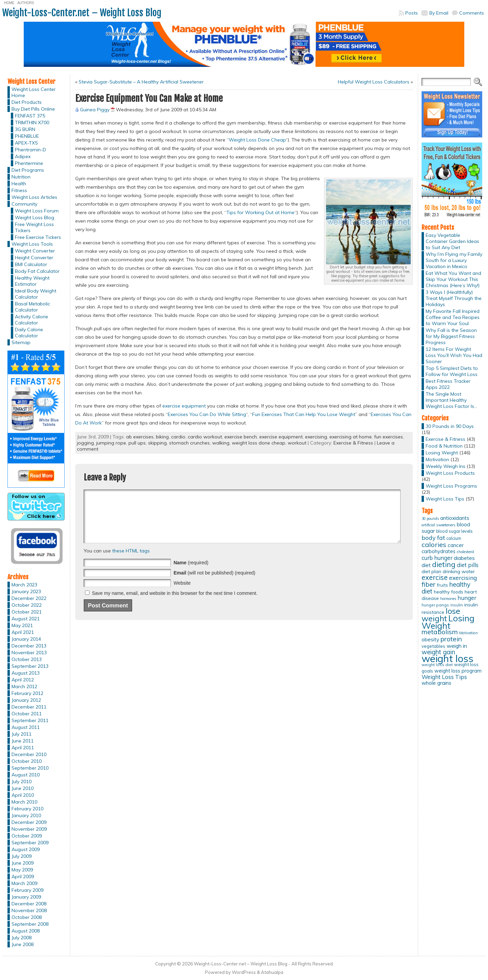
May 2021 (22, 625)
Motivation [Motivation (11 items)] (469, 633)
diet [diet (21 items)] (426, 565)
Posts (412, 13)
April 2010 (23, 795)
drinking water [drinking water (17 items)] (459, 571)
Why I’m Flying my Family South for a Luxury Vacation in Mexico (454, 260)
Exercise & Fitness (353, 443)
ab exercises (140, 437)
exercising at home (351, 437)
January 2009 (26, 897)
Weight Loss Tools (32, 244)
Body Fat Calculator (37, 271)
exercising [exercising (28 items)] (463, 578)
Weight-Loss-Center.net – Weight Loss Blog (82, 13)
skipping (157, 443)
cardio (178, 437)
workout (297, 443)
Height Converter (34, 258)
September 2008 (30, 924)
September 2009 (30, 843)
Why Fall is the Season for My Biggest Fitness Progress (451, 336)
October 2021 (27, 612)
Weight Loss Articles (34, 197)
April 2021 (23, 632)
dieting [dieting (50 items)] (444, 564)
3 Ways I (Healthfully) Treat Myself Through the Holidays (454, 298)
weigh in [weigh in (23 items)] (457, 646)
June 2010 (23, 788)
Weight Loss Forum (37, 211)
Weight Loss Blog (35, 218)
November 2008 (29, 910)
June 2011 (23, 741)
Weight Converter (35, 251)
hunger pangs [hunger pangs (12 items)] (435, 605)
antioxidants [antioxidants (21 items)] (455, 518)
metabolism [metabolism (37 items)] (440, 632)
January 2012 (26, 700)
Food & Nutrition (444, 446)
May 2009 (22, 870)
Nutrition (21, 177)
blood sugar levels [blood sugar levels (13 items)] (454, 531)
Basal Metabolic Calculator (33, 307)
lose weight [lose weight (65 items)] (441, 615)
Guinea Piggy (95, 110)
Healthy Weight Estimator (32, 281)
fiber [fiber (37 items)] (429, 584)
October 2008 (27, 917)
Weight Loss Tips (445, 499)
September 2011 (30, 720)
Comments (472, 13)
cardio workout (205, 437)
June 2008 (23, 944)
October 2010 (27, 761)
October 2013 (27, 659)
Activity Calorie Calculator (32, 320)
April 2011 (23, 748)
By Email (439, 13)
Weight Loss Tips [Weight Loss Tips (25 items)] (444, 677)
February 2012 (27, 693)
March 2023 (24, 585)
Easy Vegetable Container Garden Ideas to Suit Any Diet (452, 241)
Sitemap (21, 342)
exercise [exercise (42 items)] (435, 577)
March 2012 (24, 686)
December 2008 (29, 904)
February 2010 (27, 809)
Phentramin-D (30, 150)
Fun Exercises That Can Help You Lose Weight (304, 414)
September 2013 (30, 666)
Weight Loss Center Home (34, 92)
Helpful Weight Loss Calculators (374, 82)
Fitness (19, 190)
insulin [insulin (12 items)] (457, 605)
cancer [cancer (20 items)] (456, 545)
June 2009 (23, 863)
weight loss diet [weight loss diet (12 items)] (437, 665)
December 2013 (29, 646)
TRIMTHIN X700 (32, 122)
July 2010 (22, 781)
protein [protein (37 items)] (451, 639)
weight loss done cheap (259, 443)
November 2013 (29, 653)
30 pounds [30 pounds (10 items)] (430, 519)
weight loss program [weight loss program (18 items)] (458, 671)
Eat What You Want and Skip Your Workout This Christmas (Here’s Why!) (453, 279)
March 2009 (24, 883)
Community (24, 204)
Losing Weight (442, 453)
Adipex (23, 156)
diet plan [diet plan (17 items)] (431, 571)
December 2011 (29, 707)
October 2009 (27, 836)
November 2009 (29, 829)
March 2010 (24, 802)
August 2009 (26, 849)
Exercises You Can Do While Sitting (207, 414)
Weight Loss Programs (451, 486)
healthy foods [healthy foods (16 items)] (449, 592)
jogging (85, 443)
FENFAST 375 (30, 116)
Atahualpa (272, 972)
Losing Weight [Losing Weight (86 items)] (448, 622)
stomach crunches (189, 443)
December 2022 (29, 598)
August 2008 (26, 931)
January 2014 (26, 639)
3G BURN (25, 129)
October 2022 (27, 605)
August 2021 (26, 619)
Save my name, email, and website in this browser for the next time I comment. (175, 603)
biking (162, 437)
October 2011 (27, 714)
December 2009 (29, 822)
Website (182, 593)
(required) (191, 573)
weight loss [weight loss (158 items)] (448, 658)
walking (221, 443)
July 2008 (22, 938)
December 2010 (29, 754)
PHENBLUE (27, 136)
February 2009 (27, 890)
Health (19, 184)
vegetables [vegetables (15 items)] (433, 646)
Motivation (437, 459)
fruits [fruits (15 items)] (442, 585)
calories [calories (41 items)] (434, 544)
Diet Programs (28, 170)
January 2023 (26, 591)
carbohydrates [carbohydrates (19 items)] (439, 551)
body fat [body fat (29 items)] (433, 538)
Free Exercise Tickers (38, 237)
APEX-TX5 (26, 143)
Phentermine (29, 163)
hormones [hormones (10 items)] (448, 599)
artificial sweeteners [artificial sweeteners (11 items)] (439, 525)
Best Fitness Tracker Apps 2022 (448, 384)
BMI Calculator (31, 264)
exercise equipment (184, 406)
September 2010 (30, 768)
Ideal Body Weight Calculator (36, 294)
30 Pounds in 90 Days (450, 426)
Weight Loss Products (450, 473)
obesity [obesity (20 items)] (430, 639)
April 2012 (23, 680)
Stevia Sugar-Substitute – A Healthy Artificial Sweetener (141, 82)
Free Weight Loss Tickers (34, 227)
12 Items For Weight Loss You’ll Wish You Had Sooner (454, 355)
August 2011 (26, 727)
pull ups (137, 443)
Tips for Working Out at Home (260, 212)
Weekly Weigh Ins (445, 466)
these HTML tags (131, 561)
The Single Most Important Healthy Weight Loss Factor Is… (451, 400)
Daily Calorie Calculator (29, 333)
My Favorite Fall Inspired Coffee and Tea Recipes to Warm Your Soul (453, 317)
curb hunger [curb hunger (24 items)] (437, 558)
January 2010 (26, 815)
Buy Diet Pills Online (33, 109)
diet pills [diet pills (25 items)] (468, 565)
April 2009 (23, 877)
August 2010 (26, 775)
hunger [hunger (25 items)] (467, 598)
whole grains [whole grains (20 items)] (436, 683)
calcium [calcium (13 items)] (454, 538)
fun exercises (389, 437)
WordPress (244, 972)
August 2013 (26, 673)
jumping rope (111, 443)
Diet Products (27, 102)
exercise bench (241, 437)
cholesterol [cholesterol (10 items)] (465, 552)
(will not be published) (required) (214, 583)
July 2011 (22, 734)
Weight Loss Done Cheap (257, 140)
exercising (316, 437)
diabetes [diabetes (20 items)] (464, 558)
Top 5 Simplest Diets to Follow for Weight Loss (452, 371)
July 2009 (22, 856)
